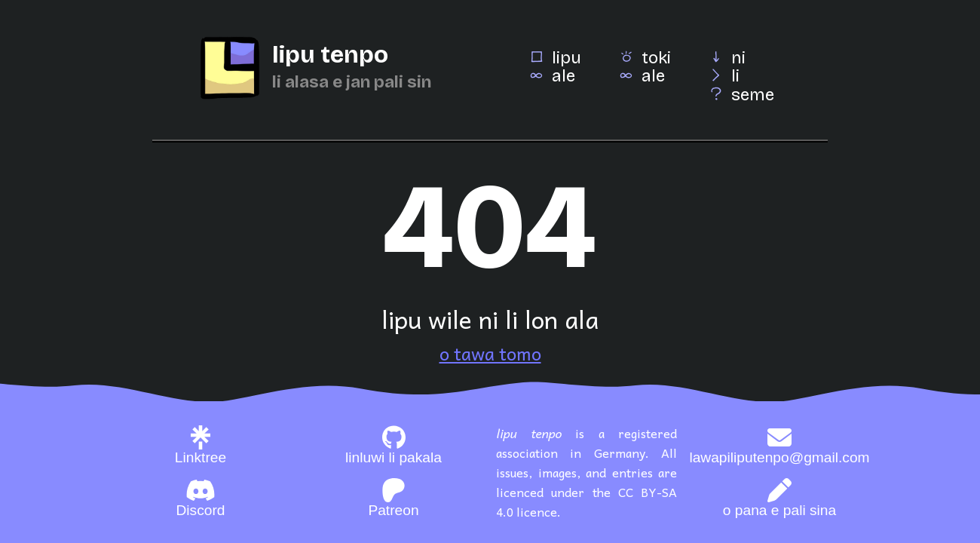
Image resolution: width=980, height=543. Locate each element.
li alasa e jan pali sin (352, 82)
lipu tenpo (330, 55)
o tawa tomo (490, 353)
